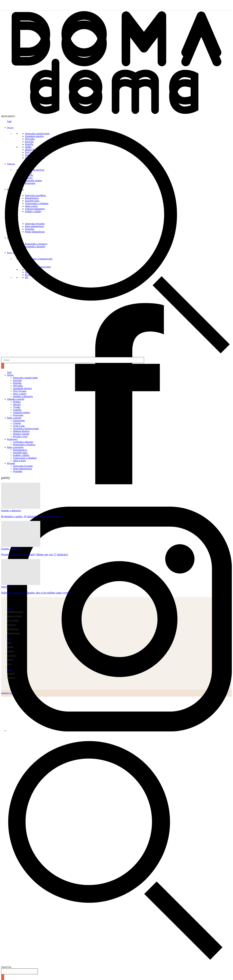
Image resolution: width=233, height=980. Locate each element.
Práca (9, 664)
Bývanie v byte (20, 437)
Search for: (6, 967)
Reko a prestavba (15, 447)
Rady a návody (14, 418)
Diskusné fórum (14, 633)
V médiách (11, 656)
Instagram (11, 678)
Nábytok (5, 587)
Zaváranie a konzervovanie (26, 429)
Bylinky (17, 402)
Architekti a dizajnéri (23, 442)
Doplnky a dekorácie (23, 396)
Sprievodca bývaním (23, 466)
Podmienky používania (9, 693)
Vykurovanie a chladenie (25, 458)
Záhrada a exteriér (16, 399)
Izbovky (17, 404)
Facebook (11, 673)
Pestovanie (18, 415)
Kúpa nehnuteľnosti (23, 469)
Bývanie (11, 463)
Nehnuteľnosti (13, 629)
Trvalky (17, 407)
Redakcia (11, 651)
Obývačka (18, 386)
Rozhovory (12, 439)
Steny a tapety (20, 394)
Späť (9, 372)
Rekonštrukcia (20, 450)
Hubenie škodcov (21, 431)
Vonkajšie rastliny (22, 412)
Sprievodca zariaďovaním (25, 378)
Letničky (17, 410)
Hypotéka (18, 471)
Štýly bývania (20, 391)
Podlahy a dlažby (21, 455)
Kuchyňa (17, 380)
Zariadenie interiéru (23, 388)
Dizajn (10, 375)
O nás (9, 643)
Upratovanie (19, 420)
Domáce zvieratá (21, 434)
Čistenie (17, 423)
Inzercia (10, 660)
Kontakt (10, 647)
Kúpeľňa (17, 383)
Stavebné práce (20, 453)
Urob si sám (19, 426)
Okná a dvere (19, 461)
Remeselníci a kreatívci (24, 445)
